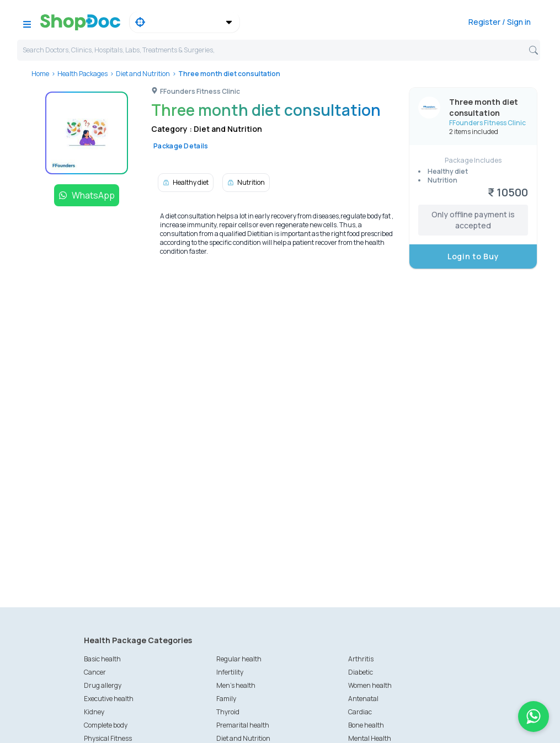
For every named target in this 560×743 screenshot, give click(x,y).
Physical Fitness (108, 738)
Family (226, 699)
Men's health (236, 685)
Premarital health (243, 725)
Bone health (366, 725)
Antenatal (363, 699)
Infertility (230, 672)
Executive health (109, 699)
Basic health (102, 659)
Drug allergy (103, 685)
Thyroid (228, 712)
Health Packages (82, 74)
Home (40, 74)
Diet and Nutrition (143, 74)
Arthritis (361, 659)
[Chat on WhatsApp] (534, 717)
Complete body (106, 725)
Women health (370, 685)
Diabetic (361, 672)
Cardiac (360, 712)
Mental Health (370, 738)
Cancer (95, 672)
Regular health (239, 659)
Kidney (94, 712)
